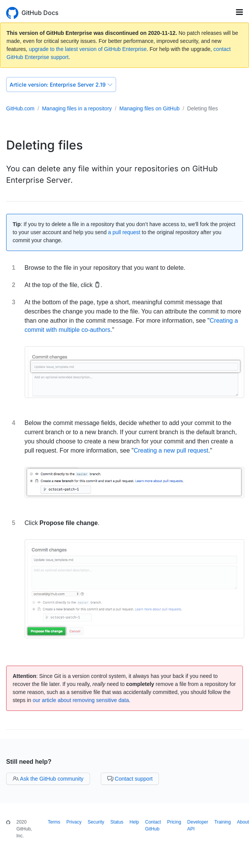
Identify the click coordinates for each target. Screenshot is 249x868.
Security (96, 822)
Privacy (74, 822)
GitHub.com (20, 108)
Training (223, 822)
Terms (54, 822)
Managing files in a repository (77, 108)
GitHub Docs (40, 13)
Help (134, 822)
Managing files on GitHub (150, 108)
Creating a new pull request (171, 450)
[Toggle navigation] (239, 12)
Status (117, 822)
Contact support (130, 779)
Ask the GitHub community (48, 779)
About (243, 822)
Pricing (174, 822)
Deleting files (203, 108)
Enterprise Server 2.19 (61, 85)
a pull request (124, 232)
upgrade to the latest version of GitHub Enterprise (88, 49)
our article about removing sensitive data (81, 700)
